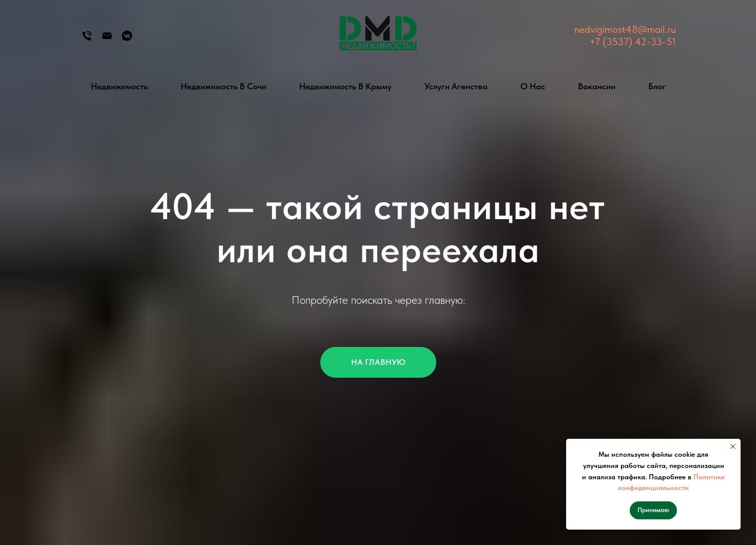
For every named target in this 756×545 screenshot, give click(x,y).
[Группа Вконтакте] (127, 39)
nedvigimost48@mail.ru (625, 29)
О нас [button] (533, 86)
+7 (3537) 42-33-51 (633, 42)
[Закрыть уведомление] (733, 446)
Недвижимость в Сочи (224, 86)
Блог (657, 86)
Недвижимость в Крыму (345, 86)
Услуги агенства (456, 86)
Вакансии (597, 86)
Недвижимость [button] (119, 86)
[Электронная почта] (107, 39)
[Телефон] (87, 39)
